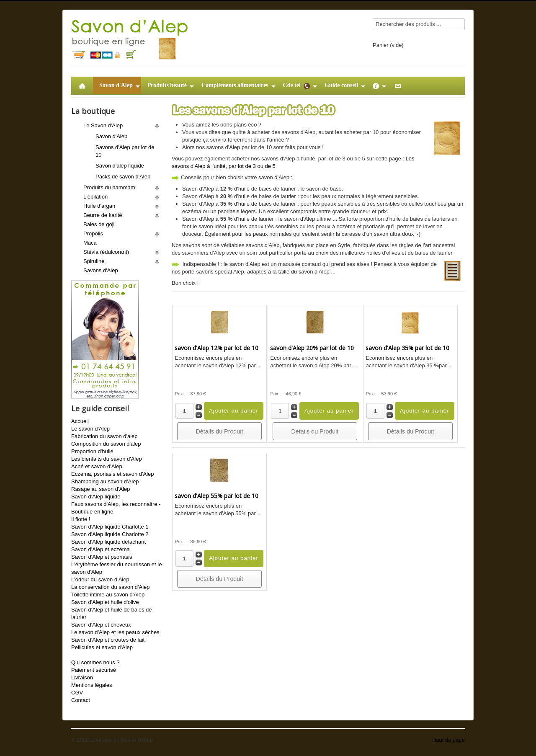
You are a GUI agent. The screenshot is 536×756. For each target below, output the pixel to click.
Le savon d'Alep (90, 429)
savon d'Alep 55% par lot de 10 (216, 496)
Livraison (82, 677)
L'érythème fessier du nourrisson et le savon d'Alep (116, 568)
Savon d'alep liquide (120, 166)
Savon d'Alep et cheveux (101, 625)
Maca (90, 243)
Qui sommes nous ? (95, 662)
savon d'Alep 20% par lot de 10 (312, 348)
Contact (81, 700)
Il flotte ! (81, 519)
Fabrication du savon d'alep (104, 436)
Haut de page (448, 740)
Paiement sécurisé (94, 670)
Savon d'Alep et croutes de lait (108, 640)
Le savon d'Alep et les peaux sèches (115, 632)
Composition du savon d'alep (106, 444)
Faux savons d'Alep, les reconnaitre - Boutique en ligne (116, 508)
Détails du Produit (220, 431)
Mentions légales (92, 685)
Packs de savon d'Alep (123, 177)
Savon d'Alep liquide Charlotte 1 (110, 527)
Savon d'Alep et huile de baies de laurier (112, 613)
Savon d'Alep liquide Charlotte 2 (110, 534)
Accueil (80, 421)
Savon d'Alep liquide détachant (108, 542)
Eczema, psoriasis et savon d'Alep (113, 474)
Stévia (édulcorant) (106, 252)
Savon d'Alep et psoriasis (102, 557)
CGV (77, 693)
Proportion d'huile (92, 451)
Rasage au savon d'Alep (101, 489)
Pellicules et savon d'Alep (102, 647)
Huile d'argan (99, 206)
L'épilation (95, 197)
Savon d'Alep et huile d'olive (105, 602)
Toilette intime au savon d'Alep (108, 595)
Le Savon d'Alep (103, 125)
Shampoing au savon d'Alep (105, 481)
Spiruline (94, 261)
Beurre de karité (103, 215)
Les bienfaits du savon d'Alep (107, 459)
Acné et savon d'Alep (97, 466)
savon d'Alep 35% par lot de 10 (407, 348)
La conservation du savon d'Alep (111, 587)
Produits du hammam (109, 187)
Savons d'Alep (101, 270)
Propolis (93, 234)
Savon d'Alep (111, 136)
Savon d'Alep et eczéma (100, 549)
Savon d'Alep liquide (96, 497)
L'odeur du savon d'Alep (100, 579)
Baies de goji (99, 224)
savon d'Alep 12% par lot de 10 (216, 348)
